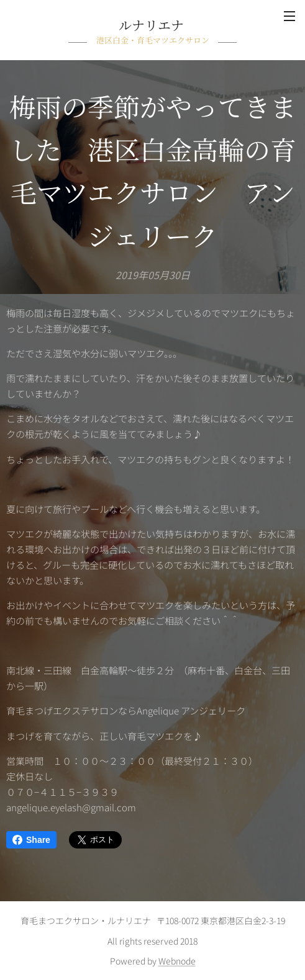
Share (31, 840)
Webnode (177, 961)
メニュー (289, 16)
